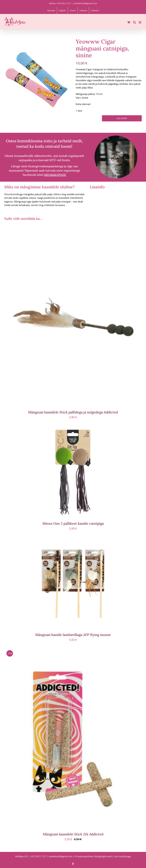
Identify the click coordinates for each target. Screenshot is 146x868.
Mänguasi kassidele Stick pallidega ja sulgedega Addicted (73, 412)
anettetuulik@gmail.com (85, 3)
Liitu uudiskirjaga (122, 856)
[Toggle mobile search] (134, 22)
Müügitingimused (103, 856)
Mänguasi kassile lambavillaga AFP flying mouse (73, 635)
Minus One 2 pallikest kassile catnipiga (73, 523)
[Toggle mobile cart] (129, 22)
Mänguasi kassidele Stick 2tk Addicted (73, 834)
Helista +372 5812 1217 (60, 3)
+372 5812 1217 (38, 856)
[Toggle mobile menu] (140, 22)
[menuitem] (51, 10)
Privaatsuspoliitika (84, 856)
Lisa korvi (122, 118)
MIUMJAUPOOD (55, 175)
